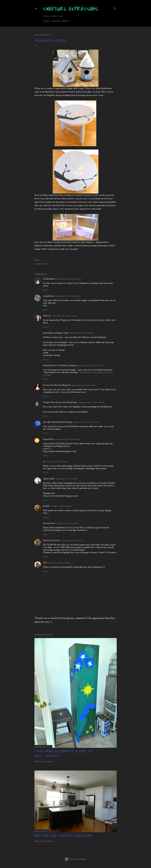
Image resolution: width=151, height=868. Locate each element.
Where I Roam (60, 21)
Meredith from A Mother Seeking (60, 365)
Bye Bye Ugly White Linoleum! (63, 836)
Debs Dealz (49, 479)
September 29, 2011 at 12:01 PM (90, 366)
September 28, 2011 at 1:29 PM (64, 316)
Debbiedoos (49, 279)
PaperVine (48, 439)
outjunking (48, 296)
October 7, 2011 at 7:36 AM (61, 506)
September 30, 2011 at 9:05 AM (86, 422)
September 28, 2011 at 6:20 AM (68, 296)
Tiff (44, 563)
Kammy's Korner (51, 540)
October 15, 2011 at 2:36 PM (72, 540)
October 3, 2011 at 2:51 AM (57, 462)
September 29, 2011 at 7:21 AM (81, 333)
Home (46, 21)
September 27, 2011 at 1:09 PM (69, 279)
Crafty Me (44, 264)
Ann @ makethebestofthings (58, 422)
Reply (46, 290)
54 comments (47, 761)
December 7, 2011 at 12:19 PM (59, 563)
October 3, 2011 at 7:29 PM (67, 479)
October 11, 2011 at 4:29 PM (67, 523)
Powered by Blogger (76, 859)
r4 (44, 462)
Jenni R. (47, 316)
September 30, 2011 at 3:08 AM (91, 402)
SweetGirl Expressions (70, 9)
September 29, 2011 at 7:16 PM (84, 385)
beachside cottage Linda (55, 333)
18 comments (47, 841)
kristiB (46, 506)
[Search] (115, 8)
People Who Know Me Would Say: (60, 402)
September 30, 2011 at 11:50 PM (67, 439)
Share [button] (37, 260)
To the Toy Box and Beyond (57, 385)
